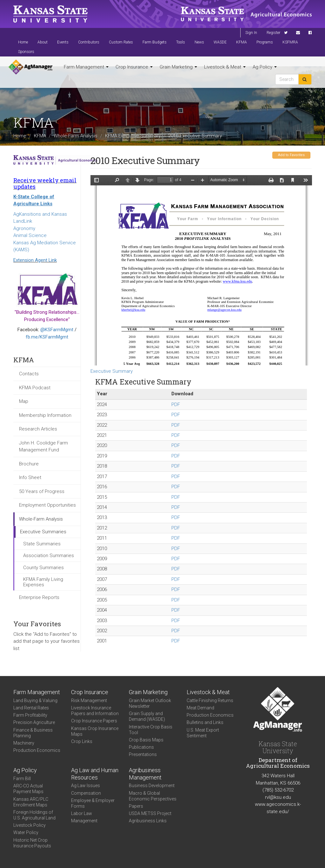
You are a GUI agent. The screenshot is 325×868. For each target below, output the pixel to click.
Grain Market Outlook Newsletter (150, 703)
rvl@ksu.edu (278, 797)
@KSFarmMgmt (57, 330)
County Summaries (43, 568)
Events (63, 42)
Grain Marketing (178, 67)
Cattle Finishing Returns (210, 700)
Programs (265, 42)
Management (84, 821)
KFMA (242, 42)
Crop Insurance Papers (94, 721)
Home (23, 42)
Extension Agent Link (35, 260)
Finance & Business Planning (33, 733)
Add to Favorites (291, 155)
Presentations (143, 754)
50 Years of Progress (42, 491)
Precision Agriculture (34, 722)
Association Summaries (49, 556)
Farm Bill (22, 779)
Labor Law (82, 813)
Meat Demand (200, 708)
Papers (136, 806)
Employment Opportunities (47, 505)
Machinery (24, 743)
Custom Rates (121, 42)
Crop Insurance (134, 67)
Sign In (251, 33)
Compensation (86, 793)
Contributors (89, 42)
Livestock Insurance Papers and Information (95, 711)
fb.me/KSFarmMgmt (47, 337)
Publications (141, 747)
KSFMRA (290, 42)
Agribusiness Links (148, 821)
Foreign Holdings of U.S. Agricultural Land (34, 815)
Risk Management (89, 700)
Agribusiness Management (145, 774)
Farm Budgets (155, 42)
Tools (181, 42)
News (199, 42)
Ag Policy (265, 67)
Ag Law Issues (86, 786)
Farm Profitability (30, 715)
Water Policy (26, 832)
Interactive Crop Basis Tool (151, 730)
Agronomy (24, 228)
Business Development (152, 786)
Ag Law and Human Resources (95, 774)
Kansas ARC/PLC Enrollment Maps (31, 802)
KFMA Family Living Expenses (43, 582)
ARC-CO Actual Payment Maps (28, 789)
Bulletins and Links (205, 722)
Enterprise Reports (39, 597)
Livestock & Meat (225, 67)
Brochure (29, 464)
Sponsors (26, 52)
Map (24, 401)
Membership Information (45, 415)
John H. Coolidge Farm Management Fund (43, 447)
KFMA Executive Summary (133, 136)
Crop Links (82, 741)
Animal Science (30, 235)
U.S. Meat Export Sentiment (203, 733)
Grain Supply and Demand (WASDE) (147, 716)
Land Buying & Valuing (35, 700)
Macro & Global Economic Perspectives (153, 796)
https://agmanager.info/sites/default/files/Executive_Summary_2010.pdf (201, 270)
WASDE (220, 42)
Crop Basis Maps (146, 740)
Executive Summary (112, 371)
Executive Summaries (43, 532)
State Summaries (42, 544)
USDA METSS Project (150, 813)
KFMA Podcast (35, 388)
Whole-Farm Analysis (76, 136)
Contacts (29, 374)
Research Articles (38, 429)
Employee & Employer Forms (93, 803)
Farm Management (86, 67)
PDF (176, 404)
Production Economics (37, 750)
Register (273, 33)
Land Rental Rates (31, 708)
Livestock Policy (30, 825)
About (43, 42)
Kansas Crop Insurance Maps (95, 731)
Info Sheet (30, 477)
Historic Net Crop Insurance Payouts (32, 843)
